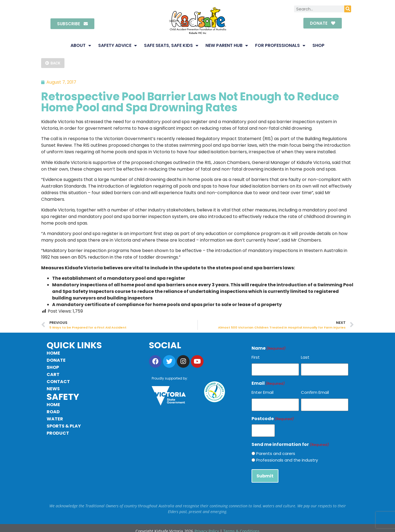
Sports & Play (64, 426)
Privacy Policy (207, 525)
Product (58, 433)
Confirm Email (315, 391)
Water (55, 419)
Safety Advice (118, 46)
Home (53, 353)
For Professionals (280, 46)
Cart (53, 374)
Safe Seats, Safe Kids (171, 46)
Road (53, 412)
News (53, 389)
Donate (56, 360)
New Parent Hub (227, 46)
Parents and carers (276, 449)
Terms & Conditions (241, 525)
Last (305, 357)
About (81, 46)
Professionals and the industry (287, 456)
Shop (318, 45)
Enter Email (263, 391)
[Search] (348, 9)
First (256, 357)
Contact (58, 382)
